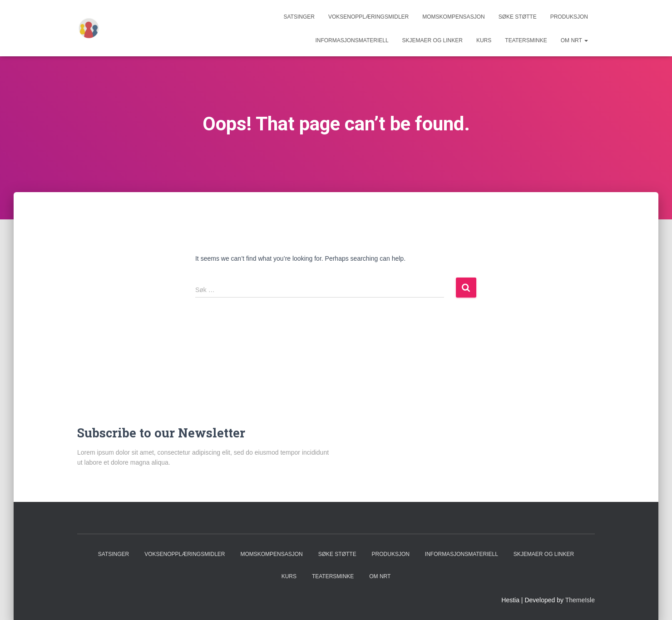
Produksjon (569, 17)
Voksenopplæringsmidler (368, 17)
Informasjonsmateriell (352, 40)
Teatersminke (526, 40)
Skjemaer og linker (432, 40)
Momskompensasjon (453, 17)
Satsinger (299, 17)
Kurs (484, 40)
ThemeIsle (580, 600)
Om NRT (574, 40)
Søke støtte (518, 17)
